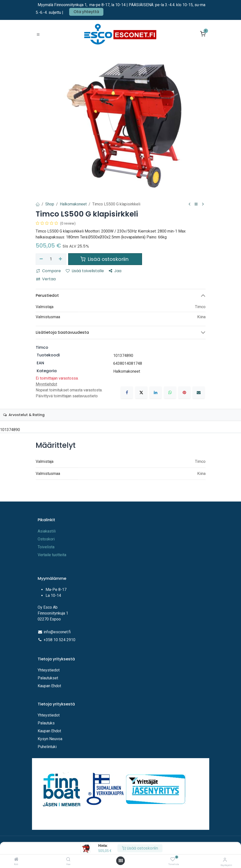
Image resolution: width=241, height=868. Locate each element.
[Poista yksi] (41, 259)
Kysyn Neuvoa (50, 739)
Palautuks (46, 723)
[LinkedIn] (156, 392)
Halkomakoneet (73, 204)
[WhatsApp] (170, 392)
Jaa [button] (115, 271)
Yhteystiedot (49, 670)
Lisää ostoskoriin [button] (105, 259)
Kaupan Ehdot (49, 686)
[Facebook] (127, 392)
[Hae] (68, 860)
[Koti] (16, 860)
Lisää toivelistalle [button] (85, 271)
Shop (50, 204)
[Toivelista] (173, 860)
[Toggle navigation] (38, 34)
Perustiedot (47, 295)
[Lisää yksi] (60, 259)
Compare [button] (48, 271)
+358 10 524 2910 (59, 640)
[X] (141, 392)
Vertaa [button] (46, 279)
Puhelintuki (47, 747)
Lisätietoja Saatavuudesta (62, 332)
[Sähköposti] (199, 392)
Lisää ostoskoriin (140, 848)
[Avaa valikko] (121, 861)
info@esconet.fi (57, 632)
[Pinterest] (184, 392)
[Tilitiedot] (225, 860)
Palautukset (48, 678)
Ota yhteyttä (86, 12)
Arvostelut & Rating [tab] (24, 415)
